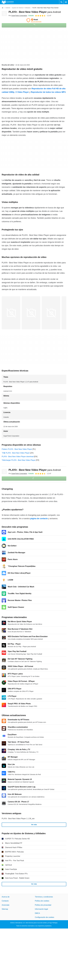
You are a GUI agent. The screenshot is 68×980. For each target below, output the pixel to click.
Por (18, 16)
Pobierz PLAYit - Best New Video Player (17, 449)
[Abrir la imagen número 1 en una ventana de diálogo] (31, 313)
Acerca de (6, 897)
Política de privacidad (43, 905)
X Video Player (22, 92)
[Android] (8, 8)
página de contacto (39, 519)
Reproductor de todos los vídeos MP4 (48, 92)
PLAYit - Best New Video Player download (18, 457)
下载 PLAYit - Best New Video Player (16, 453)
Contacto (5, 901)
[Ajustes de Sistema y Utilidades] (21, 8)
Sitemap (5, 909)
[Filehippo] (8, 2)
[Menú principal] (66, 2)
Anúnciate (6, 905)
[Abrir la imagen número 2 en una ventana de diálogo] (51, 313)
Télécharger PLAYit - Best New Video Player (19, 460)
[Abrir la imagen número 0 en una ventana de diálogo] (11, 313)
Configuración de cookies (45, 917)
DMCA (37, 913)
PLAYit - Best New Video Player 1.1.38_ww (18, 819)
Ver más (34, 825)
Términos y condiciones (44, 897)
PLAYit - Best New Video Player (35, 12)
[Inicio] (3, 8)
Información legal (41, 909)
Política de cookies (42, 901)
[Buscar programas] (61, 2)
